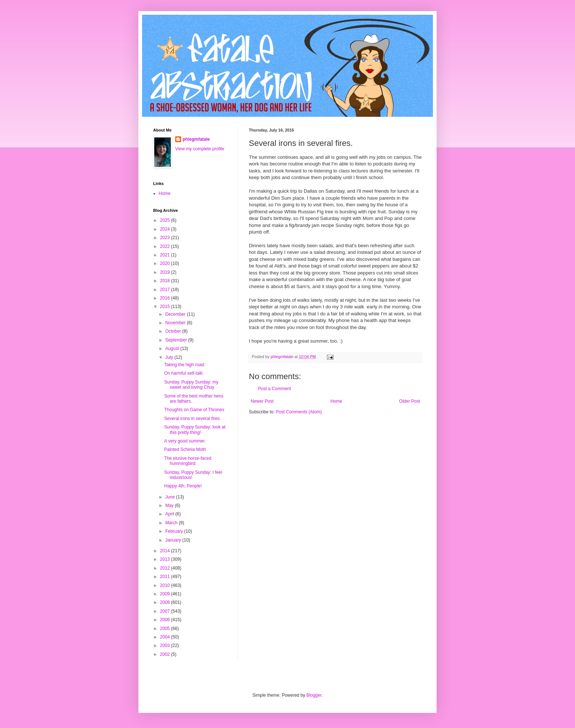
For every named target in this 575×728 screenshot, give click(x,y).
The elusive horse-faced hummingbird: (188, 461)
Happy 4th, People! (183, 486)
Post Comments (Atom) (299, 412)
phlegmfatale (196, 139)
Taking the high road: (185, 365)
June (171, 497)
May (170, 505)
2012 (166, 568)
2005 (166, 629)
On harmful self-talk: (184, 373)
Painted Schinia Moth (185, 449)
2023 (166, 238)
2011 (166, 577)
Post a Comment (274, 389)
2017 (166, 290)
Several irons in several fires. (193, 419)
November (176, 323)
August (173, 349)
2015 (166, 307)
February (175, 531)
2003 (166, 645)
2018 (166, 281)
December (176, 314)
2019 (166, 272)
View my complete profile (200, 149)
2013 (166, 559)
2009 (166, 594)
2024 (166, 229)
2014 (166, 551)
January (174, 540)
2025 (166, 220)
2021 (166, 255)
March (172, 523)
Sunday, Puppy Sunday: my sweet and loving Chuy (191, 385)
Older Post (410, 401)
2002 (166, 654)
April (170, 514)
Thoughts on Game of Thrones (194, 410)
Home (336, 401)
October (174, 331)
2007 (166, 611)
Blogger (314, 695)
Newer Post (262, 401)
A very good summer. (185, 441)
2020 (166, 263)
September (177, 340)
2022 (166, 246)
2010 (166, 585)
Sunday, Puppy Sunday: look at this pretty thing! (195, 430)
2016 (166, 298)
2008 (166, 602)
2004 (166, 637)
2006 (166, 620)
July (170, 357)
